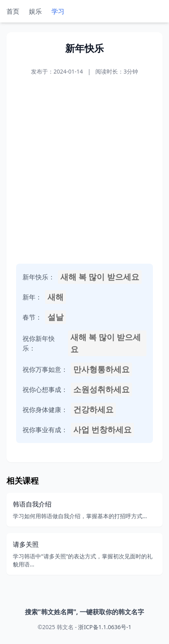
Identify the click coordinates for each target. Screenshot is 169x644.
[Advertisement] (84, 170)
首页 (13, 11)
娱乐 (35, 11)
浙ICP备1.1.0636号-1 (105, 627)
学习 (58, 11)
